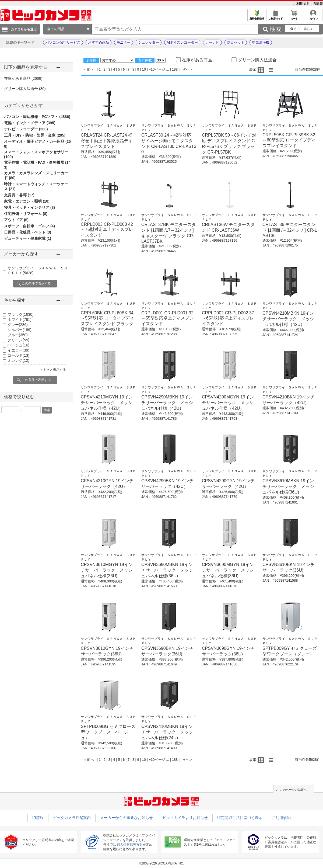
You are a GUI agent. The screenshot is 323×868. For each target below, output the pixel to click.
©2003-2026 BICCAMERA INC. (161, 863)
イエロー (18, 350)
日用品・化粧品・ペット (28, 232)
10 (144, 69)
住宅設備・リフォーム (26, 214)
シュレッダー (149, 42)
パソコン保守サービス (63, 42)
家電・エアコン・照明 (27, 201)
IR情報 (318, 4)
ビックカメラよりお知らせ (185, 818)
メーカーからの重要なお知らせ (127, 818)
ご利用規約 (302, 4)
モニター (124, 42)
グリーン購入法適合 (25, 89)
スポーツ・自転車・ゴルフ (29, 226)
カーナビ (212, 42)
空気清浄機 (261, 42)
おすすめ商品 (99, 42)
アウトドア (16, 220)
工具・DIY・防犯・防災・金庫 (35, 135)
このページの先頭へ (293, 790)
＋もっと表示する (53, 370)
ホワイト (20, 320)
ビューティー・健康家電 (28, 238)
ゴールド (18, 355)
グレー (18, 325)
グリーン (18, 340)
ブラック (20, 314)
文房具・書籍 (19, 195)
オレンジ (18, 360)
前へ (90, 69)
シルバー (20, 330)
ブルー (18, 335)
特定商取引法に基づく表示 (240, 818)
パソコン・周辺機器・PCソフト (37, 117)
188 (175, 69)
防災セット (236, 42)
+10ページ (157, 69)
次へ (186, 69)
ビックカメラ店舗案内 (72, 818)
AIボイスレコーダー (182, 42)
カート (294, 17)
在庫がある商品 (23, 78)
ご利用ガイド (275, 17)
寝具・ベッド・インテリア (29, 207)
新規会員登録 (257, 17)
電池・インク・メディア (30, 123)
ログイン (313, 17)
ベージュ (18, 345)
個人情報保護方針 (130, 845)
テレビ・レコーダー (26, 129)
